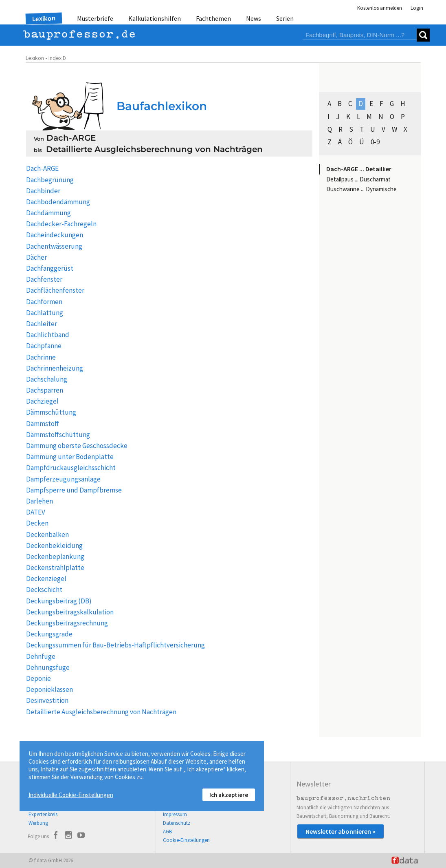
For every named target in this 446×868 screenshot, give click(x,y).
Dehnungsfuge (48, 667)
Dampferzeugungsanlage (63, 479)
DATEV (36, 512)
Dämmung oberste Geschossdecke (77, 446)
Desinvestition (47, 700)
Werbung (38, 823)
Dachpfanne (44, 346)
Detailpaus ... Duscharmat (358, 179)
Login (417, 8)
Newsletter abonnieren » (341, 831)
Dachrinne (41, 357)
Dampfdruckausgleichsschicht (71, 468)
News (254, 18)
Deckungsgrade (49, 634)
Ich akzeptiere (229, 795)
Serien (285, 18)
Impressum (175, 814)
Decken (37, 523)
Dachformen (44, 302)
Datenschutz (177, 823)
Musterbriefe (95, 18)
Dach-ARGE (42, 168)
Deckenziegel (46, 579)
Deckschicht (44, 590)
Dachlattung (45, 313)
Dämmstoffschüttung (58, 435)
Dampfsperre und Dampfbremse (74, 490)
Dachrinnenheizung (55, 368)
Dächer (36, 257)
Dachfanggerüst (50, 268)
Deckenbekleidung (54, 546)
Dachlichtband (48, 335)
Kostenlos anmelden (380, 8)
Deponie (38, 678)
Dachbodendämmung (58, 202)
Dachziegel (42, 401)
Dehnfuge (41, 656)
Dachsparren (45, 390)
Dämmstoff (43, 424)
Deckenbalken (47, 534)
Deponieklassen (49, 689)
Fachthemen (213, 18)
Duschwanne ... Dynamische (361, 189)
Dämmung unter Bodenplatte (70, 457)
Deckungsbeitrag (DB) (59, 601)
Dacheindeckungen (55, 235)
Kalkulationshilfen (155, 18)
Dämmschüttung (51, 412)
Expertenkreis (43, 814)
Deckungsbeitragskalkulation (70, 612)
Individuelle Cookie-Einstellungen (71, 795)
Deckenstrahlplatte (55, 568)
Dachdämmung (48, 213)
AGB (167, 832)
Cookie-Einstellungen (186, 840)
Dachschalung (47, 379)
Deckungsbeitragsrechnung (67, 623)
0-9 (375, 142)
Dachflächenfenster (55, 290)
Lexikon (44, 18)
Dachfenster (44, 279)
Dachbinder (43, 191)
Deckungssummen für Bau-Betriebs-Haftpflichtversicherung (115, 645)
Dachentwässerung (54, 246)
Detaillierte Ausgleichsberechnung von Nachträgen (101, 712)
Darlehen (40, 501)
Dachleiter (42, 324)
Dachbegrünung (50, 180)
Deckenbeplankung (55, 557)
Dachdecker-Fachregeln (61, 224)
